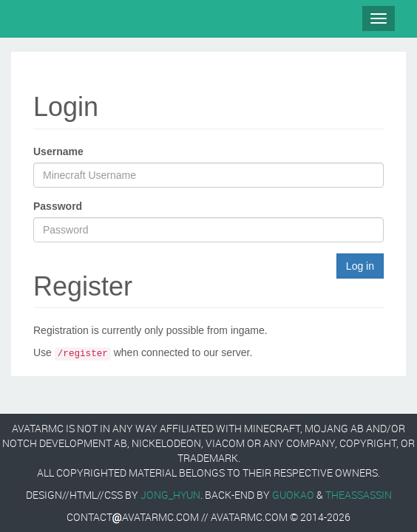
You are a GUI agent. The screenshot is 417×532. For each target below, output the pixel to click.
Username (58, 151)
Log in (360, 266)
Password (58, 206)
